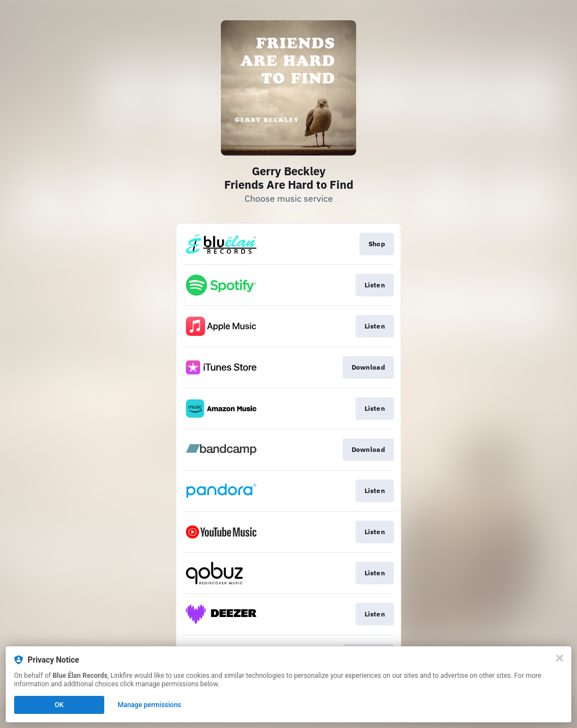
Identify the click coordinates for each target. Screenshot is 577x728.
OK (59, 705)
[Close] (560, 658)
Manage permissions (150, 705)
